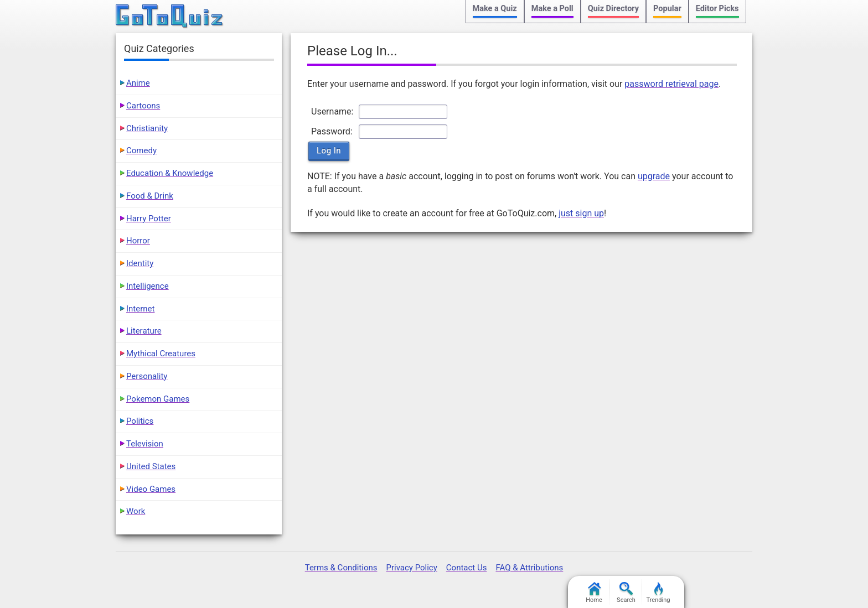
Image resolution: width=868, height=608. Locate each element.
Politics (140, 421)
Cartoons (143, 106)
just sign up (581, 213)
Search (626, 593)
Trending (658, 593)
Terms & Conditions (341, 568)
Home (594, 593)
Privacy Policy (411, 568)
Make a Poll (552, 9)
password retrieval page (671, 84)
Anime (138, 83)
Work (136, 511)
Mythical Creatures (161, 354)
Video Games (151, 489)
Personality (147, 376)
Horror (138, 241)
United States (151, 466)
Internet (140, 309)
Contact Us (467, 568)
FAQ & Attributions (529, 568)
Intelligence (148, 286)
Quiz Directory (613, 9)
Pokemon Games (158, 399)
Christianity (147, 128)
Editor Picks (717, 9)
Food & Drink (150, 196)
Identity (140, 263)
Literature (144, 331)
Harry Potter (149, 219)
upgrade (654, 176)
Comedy (141, 150)
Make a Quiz (495, 9)
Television (145, 444)
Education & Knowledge (170, 173)
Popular (667, 9)
